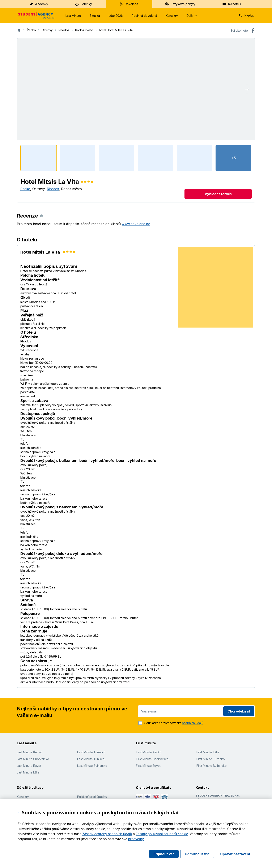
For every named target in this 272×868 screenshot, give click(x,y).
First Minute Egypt (148, 766)
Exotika (95, 16)
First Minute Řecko (149, 752)
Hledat (246, 16)
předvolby (136, 839)
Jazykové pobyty (180, 4)
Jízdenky (39, 4)
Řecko (25, 189)
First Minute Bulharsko (212, 766)
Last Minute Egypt (29, 766)
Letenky (83, 4)
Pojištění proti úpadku (92, 797)
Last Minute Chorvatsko (33, 759)
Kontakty (172, 16)
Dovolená (128, 4)
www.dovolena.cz (136, 224)
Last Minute (73, 16)
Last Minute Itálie (28, 772)
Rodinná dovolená (144, 16)
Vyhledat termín (218, 194)
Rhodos (53, 189)
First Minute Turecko (211, 759)
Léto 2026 (116, 16)
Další (192, 16)
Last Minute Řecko (29, 752)
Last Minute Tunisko (91, 759)
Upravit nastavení (235, 854)
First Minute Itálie (208, 752)
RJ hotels (232, 4)
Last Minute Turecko (91, 752)
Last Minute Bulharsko (92, 766)
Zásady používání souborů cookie (162, 834)
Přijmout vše (164, 854)
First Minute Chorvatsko (152, 759)
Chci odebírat (239, 711)
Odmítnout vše (197, 854)
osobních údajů (193, 723)
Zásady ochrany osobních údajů (107, 834)
